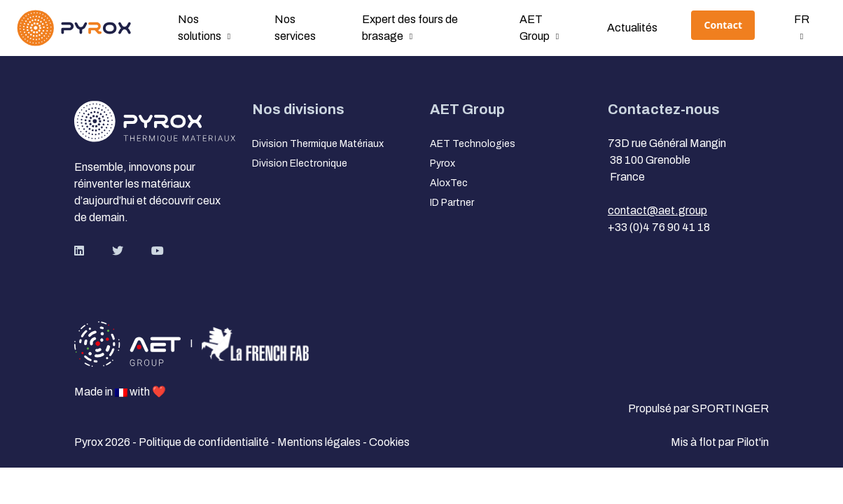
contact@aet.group (657, 210)
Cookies (389, 442)
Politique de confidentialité (205, 442)
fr (802, 19)
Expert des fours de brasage (410, 28)
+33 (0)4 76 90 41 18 (659, 227)
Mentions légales (320, 442)
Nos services (295, 28)
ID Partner (452, 203)
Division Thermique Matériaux (318, 144)
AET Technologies (473, 144)
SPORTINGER (730, 408)
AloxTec (449, 183)
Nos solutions (200, 28)
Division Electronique (300, 163)
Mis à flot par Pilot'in (720, 442)
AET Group (535, 28)
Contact (723, 25)
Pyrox (443, 163)
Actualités (632, 28)
